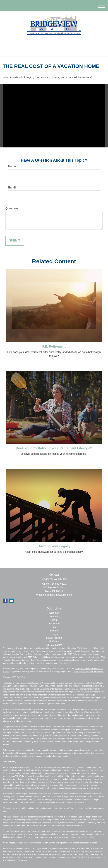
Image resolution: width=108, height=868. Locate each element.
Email (12, 187)
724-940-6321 (54, 50)
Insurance (54, 623)
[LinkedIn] (51, 42)
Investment (54, 616)
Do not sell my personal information (88, 672)
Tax (54, 627)
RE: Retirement (54, 346)
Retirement (54, 613)
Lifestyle (54, 634)
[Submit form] (15, 241)
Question (12, 208)
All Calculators (54, 645)
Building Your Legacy (54, 546)
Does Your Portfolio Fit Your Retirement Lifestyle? (54, 448)
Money (54, 631)
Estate (54, 620)
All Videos (54, 641)
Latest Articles (54, 638)
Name (12, 166)
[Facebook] (56, 42)
